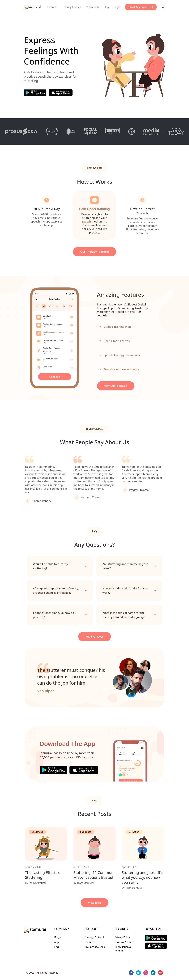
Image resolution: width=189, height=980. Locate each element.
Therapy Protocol (72, 7)
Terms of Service (124, 942)
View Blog (95, 903)
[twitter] (138, 973)
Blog (106, 7)
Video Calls (93, 7)
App (57, 942)
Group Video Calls (95, 947)
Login (117, 7)
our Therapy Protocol (94, 252)
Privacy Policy (122, 937)
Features (52, 7)
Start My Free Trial (141, 7)
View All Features (116, 386)
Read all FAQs (95, 637)
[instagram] (146, 973)
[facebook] (131, 973)
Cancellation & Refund (123, 949)
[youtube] (160, 973)
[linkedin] (153, 973)
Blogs (58, 937)
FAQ (57, 947)
